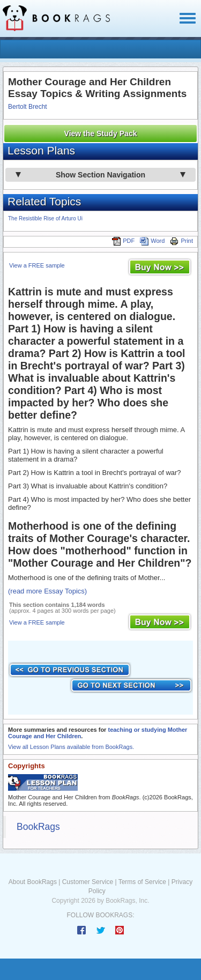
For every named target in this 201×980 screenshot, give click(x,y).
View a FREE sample (37, 265)
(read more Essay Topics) (47, 591)
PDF (123, 241)
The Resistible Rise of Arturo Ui (45, 218)
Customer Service (88, 882)
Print (181, 241)
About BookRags (33, 882)
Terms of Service (142, 882)
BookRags (38, 827)
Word (152, 241)
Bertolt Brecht (28, 107)
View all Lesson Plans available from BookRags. (71, 747)
